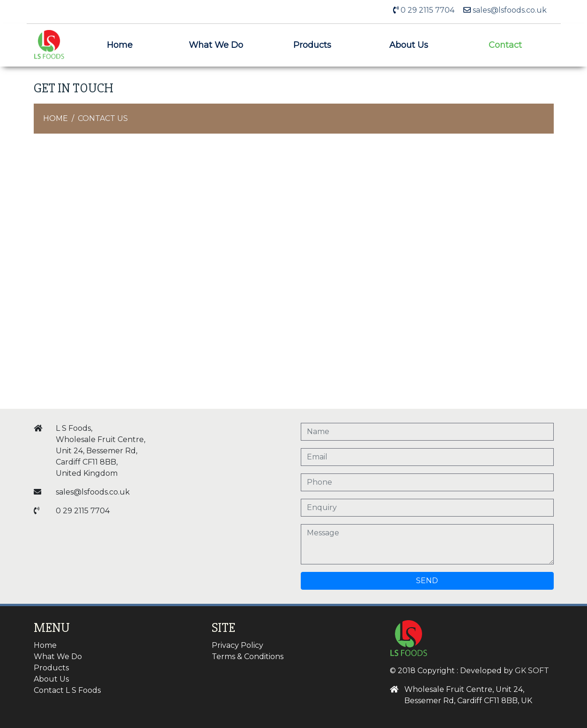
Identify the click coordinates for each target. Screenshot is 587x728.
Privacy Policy (238, 645)
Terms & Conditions (248, 657)
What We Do (216, 45)
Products (312, 45)
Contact (505, 45)
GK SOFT (532, 671)
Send (427, 581)
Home (120, 45)
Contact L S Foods (67, 690)
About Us (409, 45)
